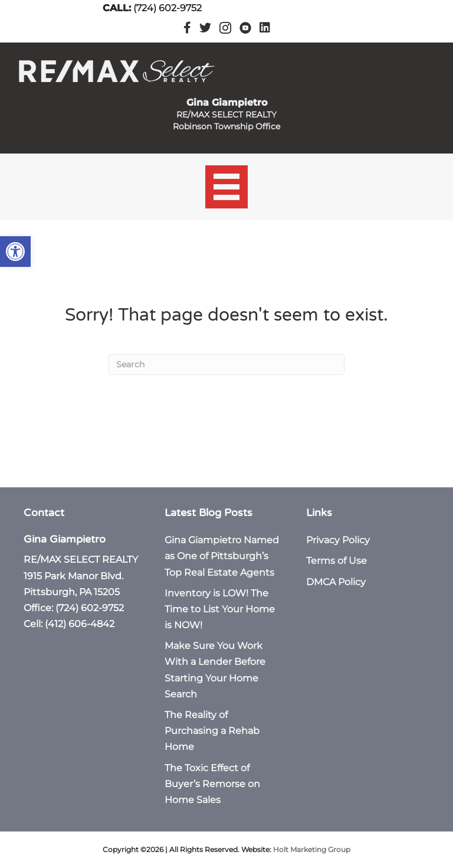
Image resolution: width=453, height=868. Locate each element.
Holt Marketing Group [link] (312, 849)
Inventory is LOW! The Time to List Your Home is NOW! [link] (220, 609)
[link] (15, 252)
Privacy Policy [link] (338, 540)
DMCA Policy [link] (336, 582)
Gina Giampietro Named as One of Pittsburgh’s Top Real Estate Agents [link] (222, 556)
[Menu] (227, 187)
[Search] (226, 365)
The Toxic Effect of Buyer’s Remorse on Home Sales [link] (212, 784)
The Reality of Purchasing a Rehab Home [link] (212, 731)
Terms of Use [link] (337, 561)
